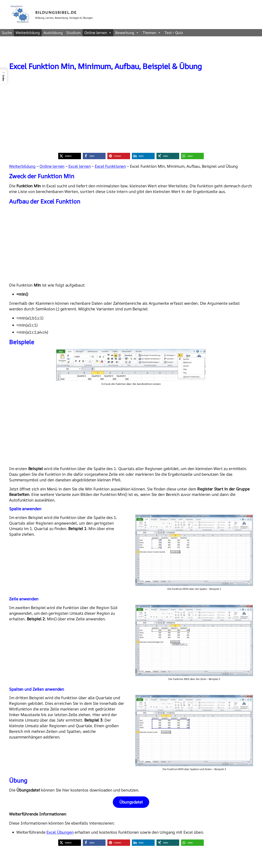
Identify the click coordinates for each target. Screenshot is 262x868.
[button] (70, 156)
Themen (152, 33)
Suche (7, 33)
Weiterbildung (28, 33)
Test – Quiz (174, 33)
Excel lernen (80, 166)
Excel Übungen (60, 832)
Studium (73, 33)
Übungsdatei (131, 802)
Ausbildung (53, 33)
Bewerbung (127, 33)
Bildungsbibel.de (56, 12)
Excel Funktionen (110, 166)
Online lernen (98, 33)
